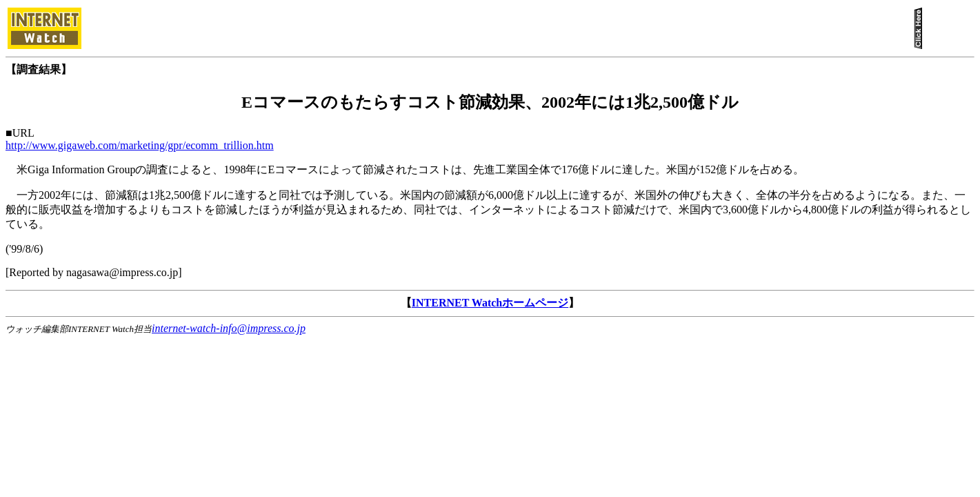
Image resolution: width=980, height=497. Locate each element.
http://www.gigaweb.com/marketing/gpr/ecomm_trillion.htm (140, 145)
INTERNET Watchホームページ (490, 303)
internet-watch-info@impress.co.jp (229, 328)
